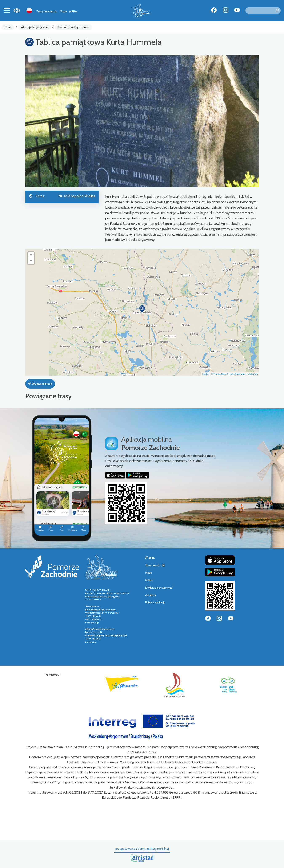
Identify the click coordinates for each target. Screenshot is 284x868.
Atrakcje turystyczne (35, 27)
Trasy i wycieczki (47, 11)
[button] (142, 309)
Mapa (63, 11)
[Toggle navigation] (7, 11)
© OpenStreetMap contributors (242, 374)
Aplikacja (151, 595)
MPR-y (73, 11)
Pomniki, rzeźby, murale (73, 27)
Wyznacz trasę (40, 384)
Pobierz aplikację (155, 602)
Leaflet (206, 374)
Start (8, 27)
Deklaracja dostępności (159, 588)
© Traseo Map (218, 374)
